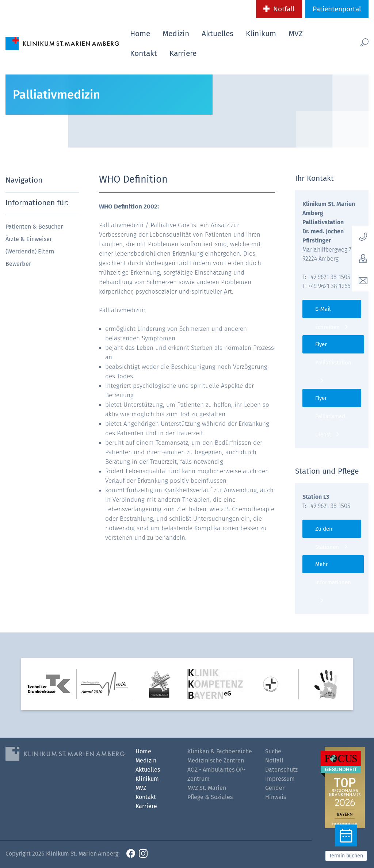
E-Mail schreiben (327, 312)
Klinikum (261, 34)
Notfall (284, 9)
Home (140, 34)
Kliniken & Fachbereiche (220, 751)
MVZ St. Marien (207, 788)
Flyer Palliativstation (333, 347)
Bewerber (18, 264)
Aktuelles (217, 34)
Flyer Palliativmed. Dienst (331, 401)
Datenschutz (281, 770)
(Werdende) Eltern (30, 251)
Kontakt (144, 53)
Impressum (280, 779)
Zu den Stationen (327, 532)
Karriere (183, 53)
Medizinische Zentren (216, 760)
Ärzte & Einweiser (29, 239)
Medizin (176, 34)
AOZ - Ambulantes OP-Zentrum (216, 774)
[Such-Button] (358, 42)
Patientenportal (337, 9)
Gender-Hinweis (276, 792)
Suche (273, 751)
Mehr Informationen (333, 567)
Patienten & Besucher (34, 227)
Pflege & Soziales (210, 797)
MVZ (296, 34)
